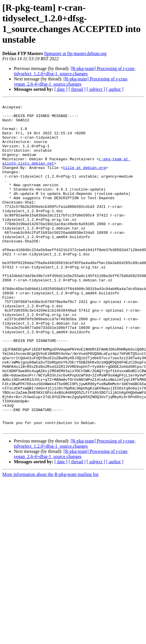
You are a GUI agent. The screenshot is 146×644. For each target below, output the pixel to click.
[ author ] (115, 89)
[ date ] (61, 89)
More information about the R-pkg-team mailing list (50, 540)
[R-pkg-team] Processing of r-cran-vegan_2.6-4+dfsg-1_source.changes (71, 81)
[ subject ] (96, 89)
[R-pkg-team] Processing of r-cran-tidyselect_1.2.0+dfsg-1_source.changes (75, 71)
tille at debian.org (84, 181)
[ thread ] (77, 89)
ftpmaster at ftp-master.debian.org (75, 53)
